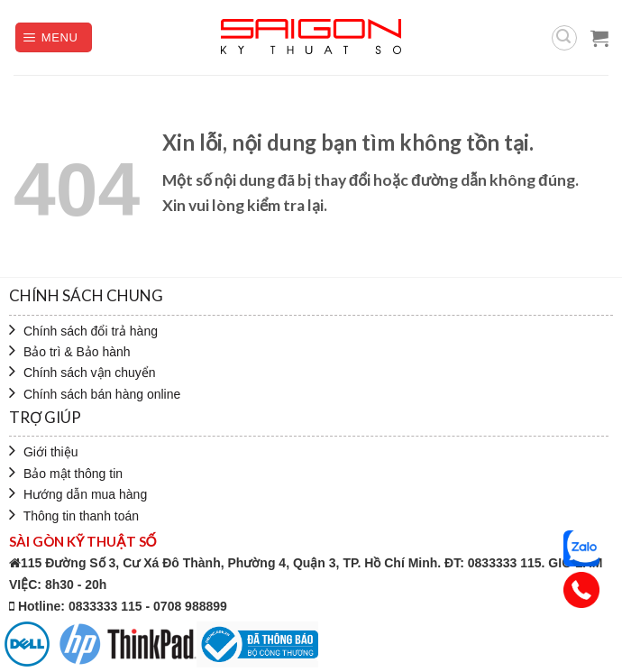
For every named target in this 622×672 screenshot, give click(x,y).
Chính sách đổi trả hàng (83, 331)
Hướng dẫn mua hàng (78, 494)
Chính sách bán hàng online (95, 394)
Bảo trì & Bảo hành (70, 352)
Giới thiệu (43, 452)
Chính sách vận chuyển (82, 373)
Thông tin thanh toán (74, 516)
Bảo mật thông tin (66, 474)
